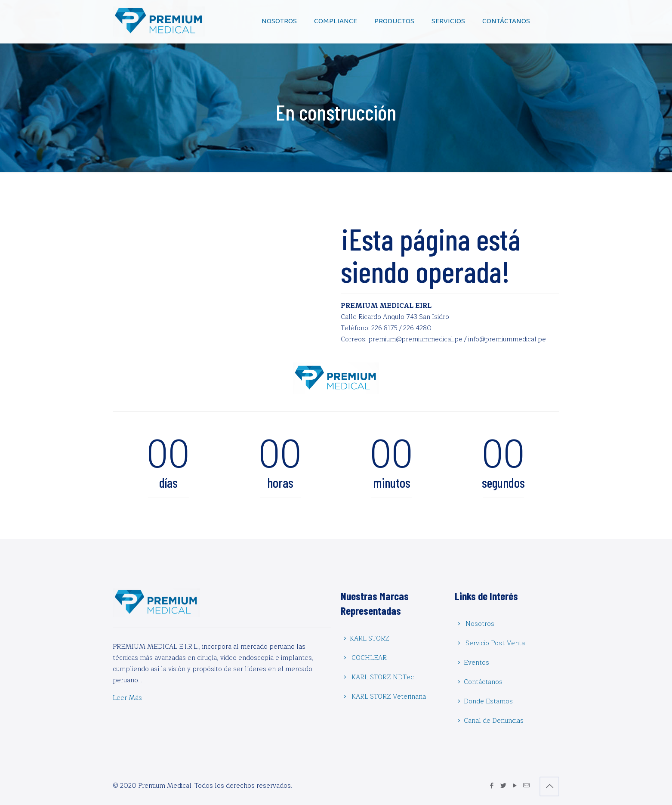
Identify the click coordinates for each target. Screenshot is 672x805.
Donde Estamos (488, 701)
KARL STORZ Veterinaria (389, 697)
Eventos (476, 663)
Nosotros (480, 624)
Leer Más (127, 698)
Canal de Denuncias (494, 721)
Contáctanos (483, 682)
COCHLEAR (369, 658)
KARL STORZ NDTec (383, 677)
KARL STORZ (370, 639)
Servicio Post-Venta (495, 643)
